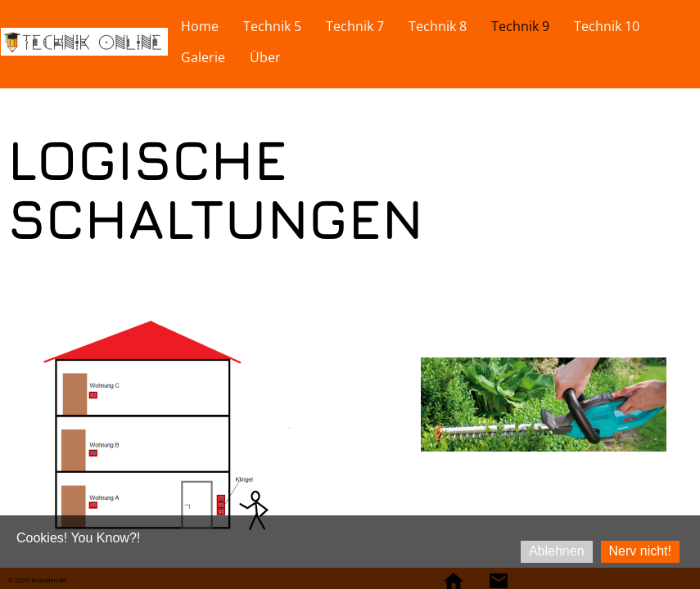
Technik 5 (272, 26)
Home (200, 26)
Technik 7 (355, 26)
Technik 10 (607, 26)
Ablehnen (557, 551)
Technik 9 (520, 26)
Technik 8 (438, 26)
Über (265, 57)
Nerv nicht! (640, 551)
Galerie (203, 57)
